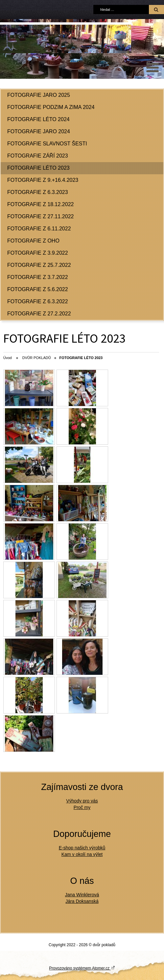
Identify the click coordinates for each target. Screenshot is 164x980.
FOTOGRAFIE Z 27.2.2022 (39, 314)
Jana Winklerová (82, 895)
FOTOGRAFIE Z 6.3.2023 (38, 192)
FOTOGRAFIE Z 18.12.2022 (40, 204)
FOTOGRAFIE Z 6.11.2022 (39, 229)
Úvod (8, 358)
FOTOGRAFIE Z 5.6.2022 (38, 289)
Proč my (82, 807)
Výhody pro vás (82, 801)
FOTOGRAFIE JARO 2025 (39, 95)
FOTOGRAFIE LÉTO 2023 (38, 168)
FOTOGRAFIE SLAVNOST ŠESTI (47, 144)
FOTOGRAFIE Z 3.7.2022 (38, 277)
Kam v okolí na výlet (82, 854)
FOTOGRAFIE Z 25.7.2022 (39, 265)
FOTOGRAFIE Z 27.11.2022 (40, 216)
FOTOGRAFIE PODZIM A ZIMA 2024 (51, 107)
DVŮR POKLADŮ (37, 358)
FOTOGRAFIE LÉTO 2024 (38, 119)
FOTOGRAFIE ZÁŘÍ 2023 (38, 156)
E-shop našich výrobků (82, 848)
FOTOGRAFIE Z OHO (33, 241)
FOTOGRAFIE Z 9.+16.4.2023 (43, 180)
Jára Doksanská (82, 901)
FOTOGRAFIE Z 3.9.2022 (38, 253)
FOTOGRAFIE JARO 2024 (39, 131)
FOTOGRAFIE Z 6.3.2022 (38, 301)
